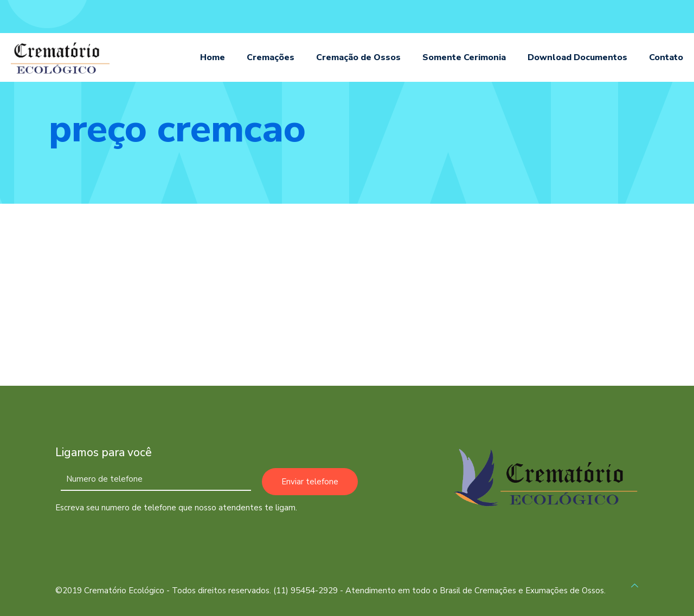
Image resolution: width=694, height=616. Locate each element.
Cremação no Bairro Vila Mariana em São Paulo (136, 331)
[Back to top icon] (635, 586)
